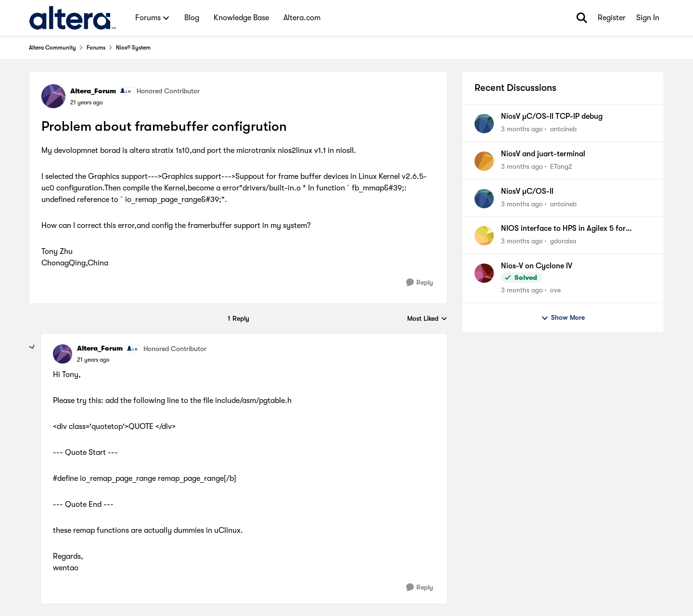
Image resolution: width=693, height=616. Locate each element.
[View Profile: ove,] (484, 273)
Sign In (648, 18)
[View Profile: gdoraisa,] (484, 236)
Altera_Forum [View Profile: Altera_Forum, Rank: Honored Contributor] (93, 91)
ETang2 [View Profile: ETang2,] (561, 166)
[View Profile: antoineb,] (484, 124)
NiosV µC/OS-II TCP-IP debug (552, 116)
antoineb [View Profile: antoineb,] (563, 129)
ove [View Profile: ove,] (555, 290)
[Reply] (420, 283)
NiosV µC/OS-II (527, 191)
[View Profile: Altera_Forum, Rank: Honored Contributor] (53, 96)
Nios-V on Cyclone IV (537, 266)
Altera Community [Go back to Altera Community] (52, 48)
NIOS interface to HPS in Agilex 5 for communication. (563, 229)
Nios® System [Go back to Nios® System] (133, 48)
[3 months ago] (522, 129)
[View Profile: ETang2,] (484, 161)
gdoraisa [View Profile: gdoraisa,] (563, 241)
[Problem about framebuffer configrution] (93, 360)
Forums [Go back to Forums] (96, 48)
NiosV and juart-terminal (543, 154)
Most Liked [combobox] (427, 319)
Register (612, 18)
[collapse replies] (32, 347)
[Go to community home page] (72, 18)
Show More (563, 318)
